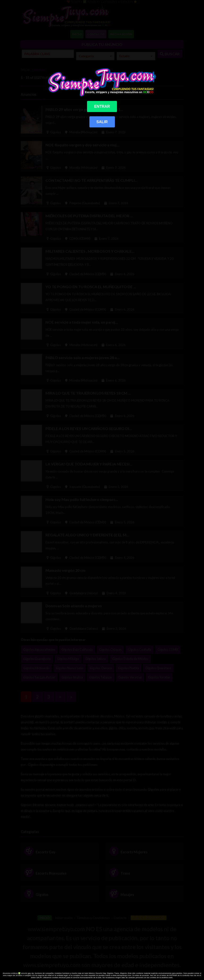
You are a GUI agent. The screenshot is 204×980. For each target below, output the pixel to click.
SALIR (102, 122)
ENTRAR (102, 106)
